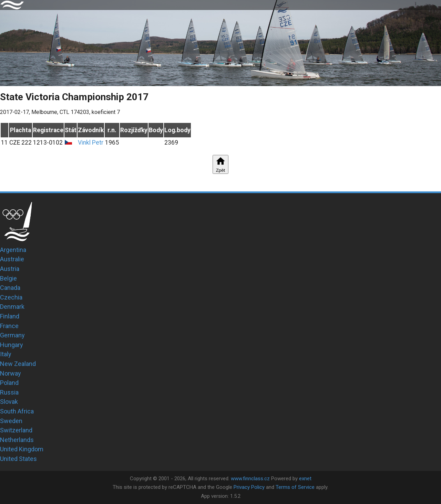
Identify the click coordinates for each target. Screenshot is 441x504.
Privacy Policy (249, 487)
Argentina (13, 250)
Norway (11, 373)
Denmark (12, 307)
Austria (10, 269)
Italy (6, 354)
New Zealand (18, 364)
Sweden (11, 421)
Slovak (9, 402)
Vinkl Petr (91, 143)
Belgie (8, 278)
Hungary (12, 345)
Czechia (11, 297)
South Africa (17, 411)
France (9, 326)
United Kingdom (22, 449)
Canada (10, 288)
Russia (9, 392)
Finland (10, 316)
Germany (12, 335)
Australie (12, 259)
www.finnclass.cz (250, 479)
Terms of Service (295, 487)
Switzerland (16, 430)
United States (18, 459)
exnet (305, 479)
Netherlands (17, 440)
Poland (9, 383)
